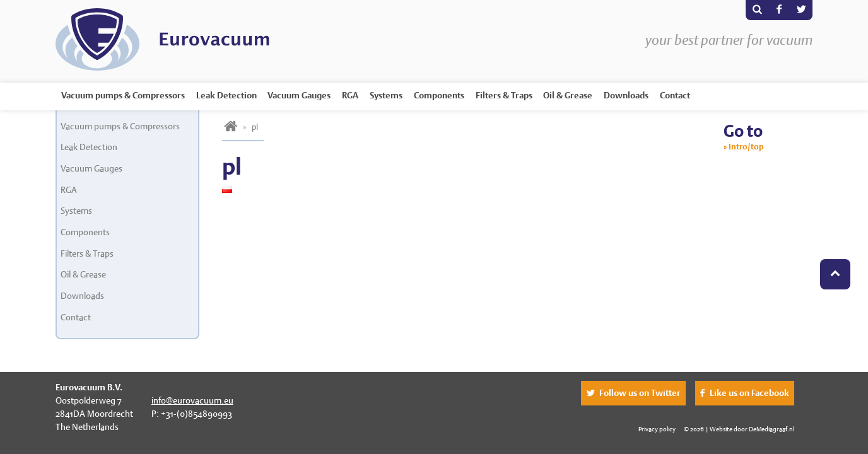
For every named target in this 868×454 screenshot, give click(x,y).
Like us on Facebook (749, 393)
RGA (350, 95)
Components (439, 95)
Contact (675, 95)
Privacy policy (657, 429)
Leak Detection (226, 95)
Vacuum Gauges (299, 95)
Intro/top (746, 147)
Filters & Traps (504, 95)
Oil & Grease (568, 95)
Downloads (626, 95)
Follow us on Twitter (640, 393)
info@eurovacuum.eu (192, 400)
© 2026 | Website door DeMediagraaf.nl (739, 429)
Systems (386, 95)
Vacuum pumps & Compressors (123, 95)
